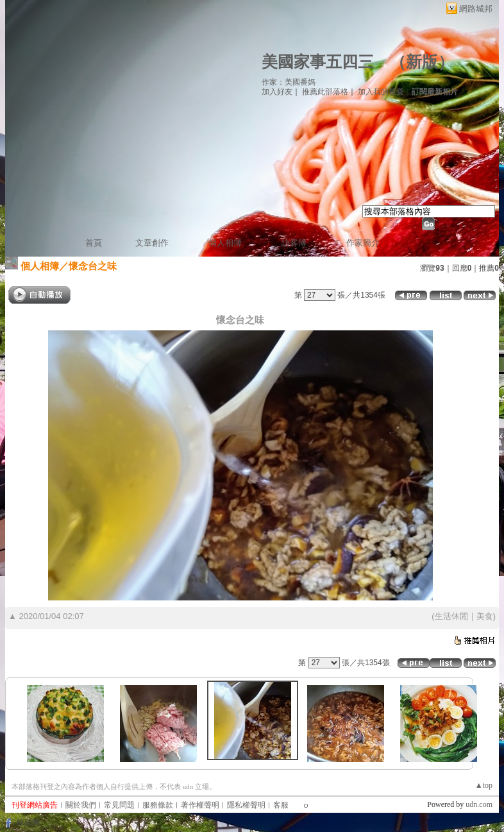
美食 (485, 616)
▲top (484, 785)
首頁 (94, 243)
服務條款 (158, 805)
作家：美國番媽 (289, 82)
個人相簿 (225, 243)
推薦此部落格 (325, 92)
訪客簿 (294, 243)
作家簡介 (363, 243)
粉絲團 (28, 822)
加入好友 (277, 92)
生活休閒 (451, 616)
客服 (281, 805)
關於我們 (81, 805)
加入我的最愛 (381, 92)
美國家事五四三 (318, 62)
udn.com (479, 804)
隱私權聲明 (246, 805)
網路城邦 (476, 9)
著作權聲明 (200, 805)
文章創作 (152, 243)
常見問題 (119, 805)
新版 (422, 62)
